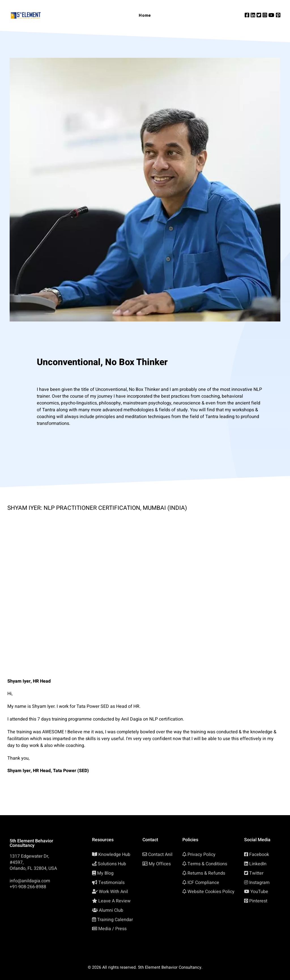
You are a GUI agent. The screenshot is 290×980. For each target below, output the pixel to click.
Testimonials (111, 883)
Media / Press (112, 929)
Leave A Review (114, 901)
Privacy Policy (201, 855)
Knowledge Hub (114, 855)
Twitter (256, 873)
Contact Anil (160, 855)
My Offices (160, 864)
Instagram (259, 883)
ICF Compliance (203, 883)
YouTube (259, 892)
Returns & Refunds (206, 873)
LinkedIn (258, 864)
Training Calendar (115, 920)
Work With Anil (113, 892)
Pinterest (258, 901)
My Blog (105, 873)
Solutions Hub (112, 864)
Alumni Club (111, 910)
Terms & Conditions (207, 864)
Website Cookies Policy (211, 892)
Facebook (259, 855)
